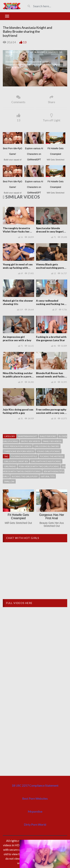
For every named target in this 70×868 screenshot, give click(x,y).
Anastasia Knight (28, 436)
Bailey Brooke (48, 436)
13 (25, 42)
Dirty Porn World (35, 824)
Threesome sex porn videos (19, 451)
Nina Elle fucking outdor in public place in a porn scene (18, 376)
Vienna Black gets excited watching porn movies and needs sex (50, 268)
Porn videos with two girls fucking (39, 466)
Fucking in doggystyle (24, 456)
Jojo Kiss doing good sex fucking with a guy (18, 411)
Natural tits (48, 476)
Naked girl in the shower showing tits (18, 302)
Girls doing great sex (16, 461)
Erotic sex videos (31, 441)
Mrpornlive (35, 811)
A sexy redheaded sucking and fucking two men (51, 304)
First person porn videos (18, 446)
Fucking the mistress (52, 456)
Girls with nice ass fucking (46, 461)
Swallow (9, 481)
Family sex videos (52, 441)
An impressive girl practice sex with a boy (17, 338)
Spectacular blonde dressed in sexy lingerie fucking (50, 231)
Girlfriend (10, 466)
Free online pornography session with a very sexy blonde (51, 413)
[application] (35, 68)
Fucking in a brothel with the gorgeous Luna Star (51, 338)
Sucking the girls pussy (25, 476)
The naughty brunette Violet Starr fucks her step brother (16, 231)
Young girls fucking (48, 451)
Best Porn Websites (35, 798)
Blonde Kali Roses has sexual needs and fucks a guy (51, 376)
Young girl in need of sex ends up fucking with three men (18, 268)
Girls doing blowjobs (47, 446)
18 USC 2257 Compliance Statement (35, 785)
